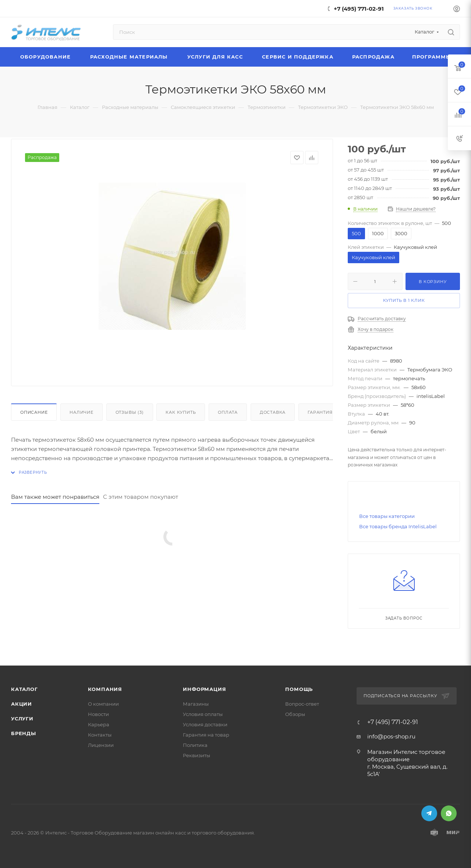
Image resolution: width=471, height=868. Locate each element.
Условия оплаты (203, 714)
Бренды (24, 733)
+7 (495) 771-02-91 (359, 9)
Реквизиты (196, 755)
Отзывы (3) (130, 412)
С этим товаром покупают (141, 497)
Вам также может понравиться (55, 497)
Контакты (100, 735)
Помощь (299, 689)
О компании (103, 704)
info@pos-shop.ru (391, 736)
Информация (204, 689)
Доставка (273, 412)
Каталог (24, 689)
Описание (34, 412)
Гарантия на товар (206, 735)
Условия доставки (205, 724)
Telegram (429, 813)
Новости (98, 714)
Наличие (82, 412)
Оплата (228, 412)
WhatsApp (449, 813)
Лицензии (101, 745)
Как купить (181, 412)
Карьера (99, 724)
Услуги (22, 719)
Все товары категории (387, 516)
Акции (22, 704)
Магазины (196, 704)
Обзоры (295, 714)
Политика (195, 745)
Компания (105, 689)
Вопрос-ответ (302, 704)
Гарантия (320, 412)
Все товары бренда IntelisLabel (398, 526)
